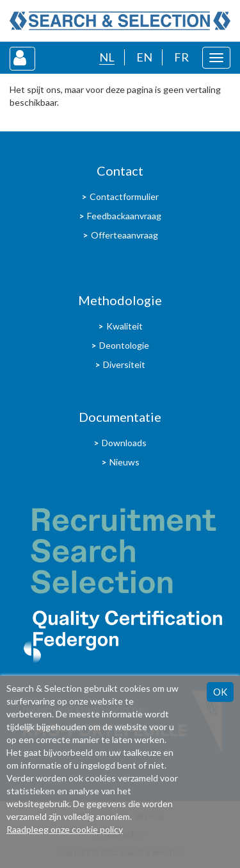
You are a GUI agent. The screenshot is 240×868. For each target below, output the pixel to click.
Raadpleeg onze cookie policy (65, 829)
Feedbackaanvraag (124, 216)
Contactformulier (124, 196)
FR (181, 57)
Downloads (124, 443)
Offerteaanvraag (124, 235)
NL (107, 57)
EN (144, 57)
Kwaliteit (124, 326)
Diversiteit (124, 364)
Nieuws (124, 462)
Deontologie (124, 345)
